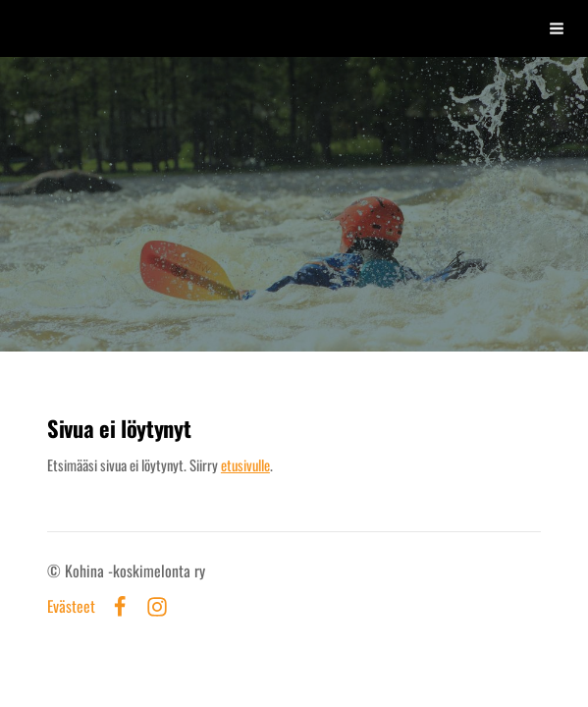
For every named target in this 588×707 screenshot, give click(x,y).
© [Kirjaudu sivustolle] (56, 571)
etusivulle (245, 464)
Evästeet (71, 607)
